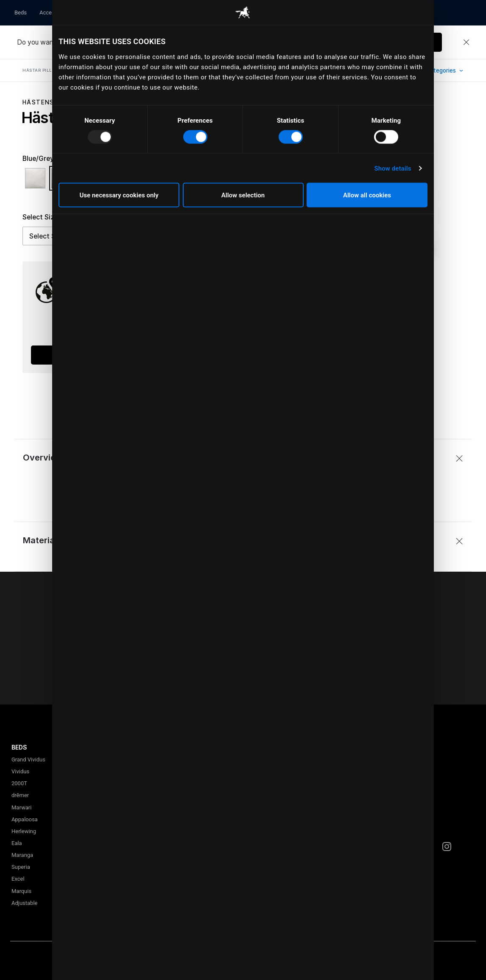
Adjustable (24, 903)
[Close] (466, 42)
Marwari (21, 807)
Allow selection (243, 195)
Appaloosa (25, 819)
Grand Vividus (28, 760)
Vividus (20, 771)
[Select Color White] (37, 182)
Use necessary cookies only (119, 195)
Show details (392, 168)
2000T (19, 783)
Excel (18, 879)
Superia (21, 867)
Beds (21, 13)
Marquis (21, 891)
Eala (17, 843)
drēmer (20, 795)
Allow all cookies (367, 195)
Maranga (22, 855)
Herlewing (24, 831)
